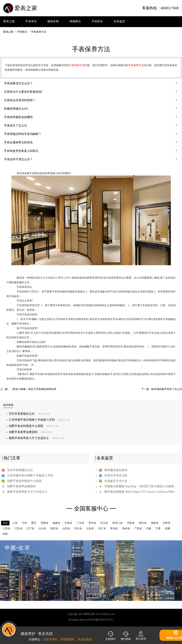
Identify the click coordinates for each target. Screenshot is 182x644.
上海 (15, 523)
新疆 (5, 534)
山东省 (42, 528)
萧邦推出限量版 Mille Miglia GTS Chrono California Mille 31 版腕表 (139, 492)
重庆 (34, 523)
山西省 (66, 528)
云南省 (90, 528)
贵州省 (92, 523)
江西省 (6, 528)
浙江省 (102, 528)
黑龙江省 (117, 523)
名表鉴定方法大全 (113, 481)
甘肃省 (68, 523)
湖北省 (143, 523)
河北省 (104, 523)
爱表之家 (26, 8)
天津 (24, 523)
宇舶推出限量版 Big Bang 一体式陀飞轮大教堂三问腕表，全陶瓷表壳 (139, 486)
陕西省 (54, 528)
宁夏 (158, 528)
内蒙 (149, 528)
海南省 (126, 528)
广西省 (138, 528)
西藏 (167, 528)
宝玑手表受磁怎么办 (29, 414)
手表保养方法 (39, 32)
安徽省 (44, 523)
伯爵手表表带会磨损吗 (31, 432)
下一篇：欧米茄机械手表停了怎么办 (162, 389)
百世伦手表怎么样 (113, 476)
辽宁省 (30, 528)
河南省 (131, 523)
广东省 (80, 523)
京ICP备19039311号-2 (102, 620)
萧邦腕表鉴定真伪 (113, 470)
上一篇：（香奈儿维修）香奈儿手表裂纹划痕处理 (28, 389)
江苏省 (18, 528)
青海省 (114, 528)
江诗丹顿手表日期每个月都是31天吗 (39, 420)
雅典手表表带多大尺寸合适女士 (36, 438)
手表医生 (22, 32)
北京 (5, 523)
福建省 (56, 523)
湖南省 (155, 523)
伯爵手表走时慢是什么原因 (33, 426)
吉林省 (167, 523)
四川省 (78, 528)
